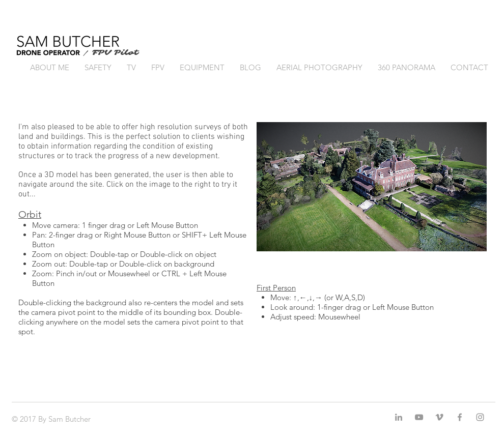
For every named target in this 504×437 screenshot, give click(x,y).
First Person (276, 288)
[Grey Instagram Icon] (480, 417)
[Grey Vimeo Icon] (439, 417)
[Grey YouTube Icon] (419, 417)
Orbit (30, 214)
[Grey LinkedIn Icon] (399, 417)
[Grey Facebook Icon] (460, 417)
